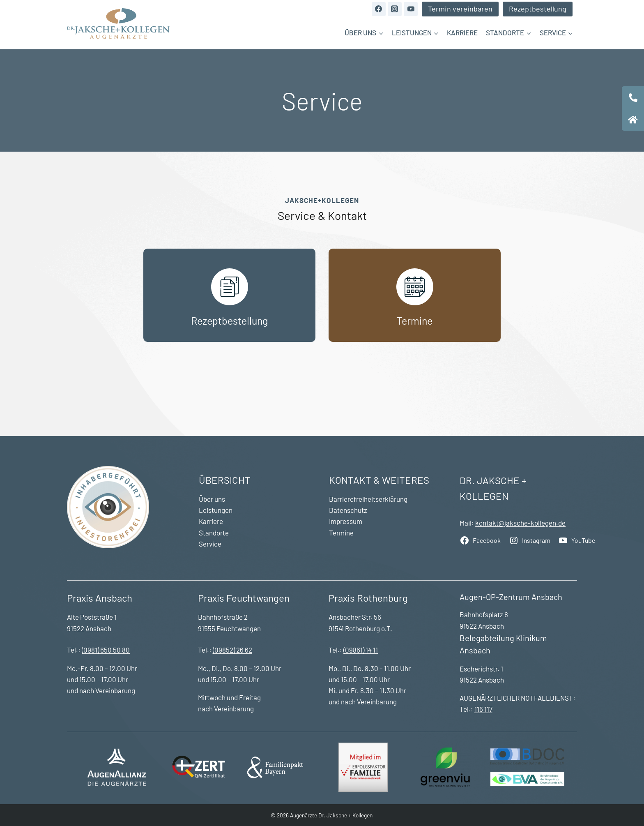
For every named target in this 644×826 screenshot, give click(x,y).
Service (210, 544)
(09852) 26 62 (232, 650)
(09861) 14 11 (361, 650)
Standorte (214, 533)
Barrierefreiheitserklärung (368, 499)
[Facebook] (379, 9)
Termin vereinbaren (460, 9)
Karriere (462, 32)
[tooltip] (633, 97)
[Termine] (415, 295)
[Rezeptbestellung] (229, 295)
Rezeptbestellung (538, 9)
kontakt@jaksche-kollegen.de (520, 523)
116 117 (483, 709)
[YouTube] (411, 9)
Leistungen (216, 510)
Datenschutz (348, 510)
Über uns (212, 499)
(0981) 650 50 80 (106, 650)
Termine (341, 533)
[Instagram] (395, 9)
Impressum (346, 521)
